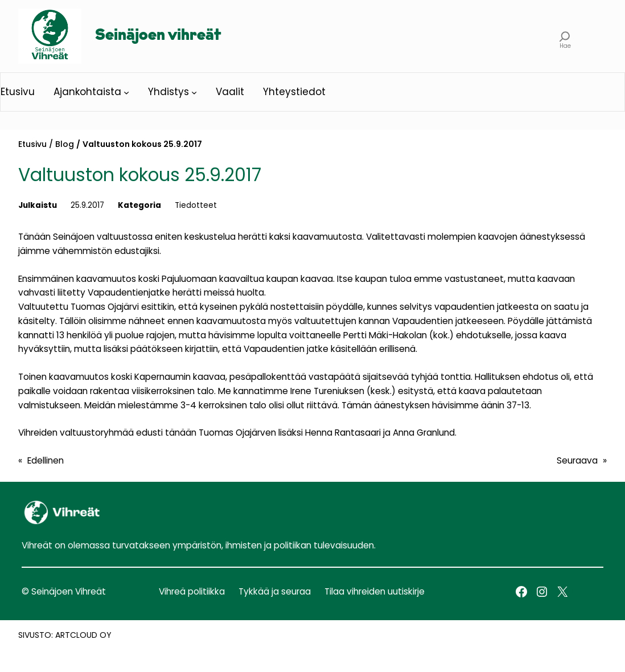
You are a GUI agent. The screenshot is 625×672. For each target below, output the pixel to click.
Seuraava (577, 460)
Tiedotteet (196, 205)
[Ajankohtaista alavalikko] (126, 92)
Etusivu (32, 144)
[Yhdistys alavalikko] (194, 92)
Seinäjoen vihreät (158, 36)
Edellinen (46, 460)
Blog (65, 144)
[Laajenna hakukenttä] (565, 36)
